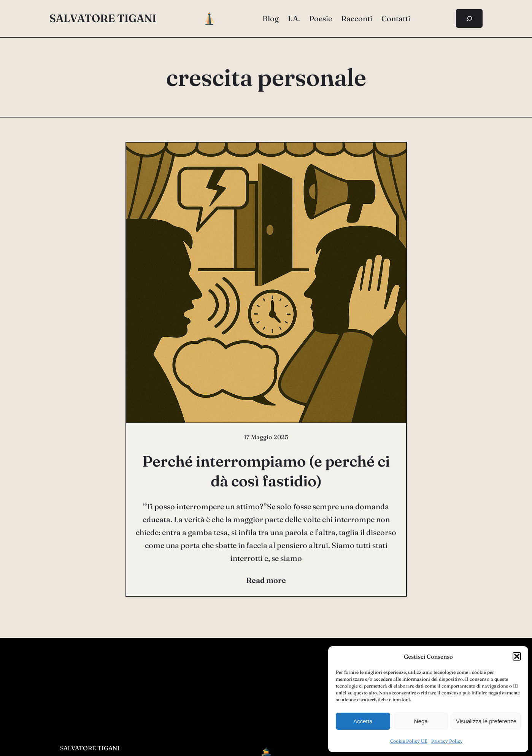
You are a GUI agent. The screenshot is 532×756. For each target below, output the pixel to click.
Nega (421, 721)
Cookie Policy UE (409, 741)
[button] (517, 656)
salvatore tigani (103, 18)
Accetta (363, 721)
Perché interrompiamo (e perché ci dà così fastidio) (266, 471)
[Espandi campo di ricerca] (469, 18)
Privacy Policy (447, 741)
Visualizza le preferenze (486, 721)
